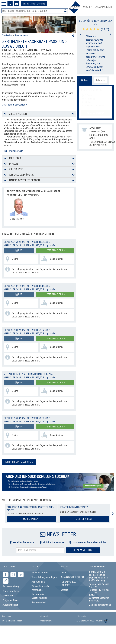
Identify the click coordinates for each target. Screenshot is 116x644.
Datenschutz (44, 616)
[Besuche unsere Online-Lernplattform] (34, 4)
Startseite (7, 35)
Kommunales (21, 35)
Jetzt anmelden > (55, 250)
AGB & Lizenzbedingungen (12, 621)
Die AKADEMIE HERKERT (72, 577)
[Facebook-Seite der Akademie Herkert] (6, 575)
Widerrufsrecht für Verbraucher (40, 588)
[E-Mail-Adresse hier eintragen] (40, 550)
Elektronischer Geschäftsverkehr (40, 596)
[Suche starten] (65, 11)
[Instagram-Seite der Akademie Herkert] (14, 575)
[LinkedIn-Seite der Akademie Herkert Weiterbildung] (21, 575)
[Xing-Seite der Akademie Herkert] (6, 581)
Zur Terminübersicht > (14, 151)
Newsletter (8, 596)
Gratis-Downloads (11, 591)
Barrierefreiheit (39, 602)
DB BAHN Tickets (40, 573)
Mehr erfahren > (31, 519)
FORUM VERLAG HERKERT (68, 584)
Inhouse (101, 80)
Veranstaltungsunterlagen (44, 577)
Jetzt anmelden (96, 113)
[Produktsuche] (35, 11)
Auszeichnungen (10, 605)
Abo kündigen (38, 582)
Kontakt (64, 590)
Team (63, 573)
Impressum (7, 616)
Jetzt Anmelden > (83, 550)
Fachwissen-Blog (11, 586)
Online (85, 80)
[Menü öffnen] (4, 4)
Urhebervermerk (46, 621)
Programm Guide (11, 600)
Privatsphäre (81, 616)
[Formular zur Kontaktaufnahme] (17, 4)
